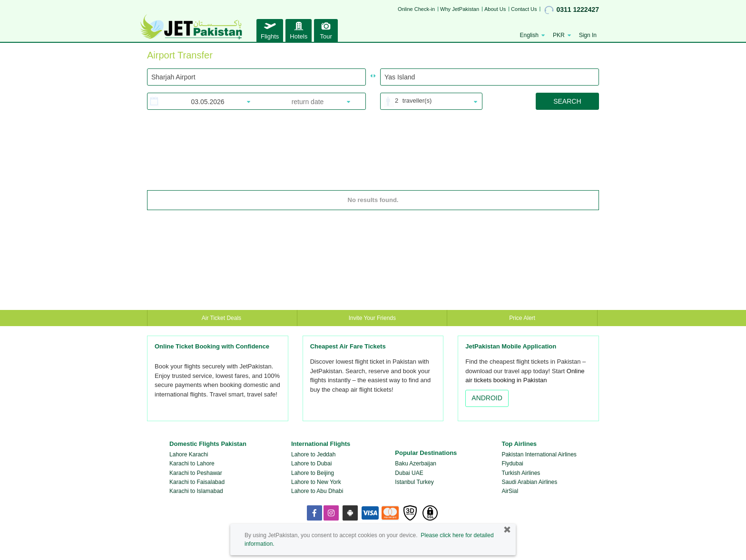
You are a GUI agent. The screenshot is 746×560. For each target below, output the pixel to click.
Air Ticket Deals (222, 318)
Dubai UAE (409, 473)
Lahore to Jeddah (313, 454)
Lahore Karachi (189, 454)
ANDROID (487, 398)
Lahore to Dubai (311, 463)
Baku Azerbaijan (416, 463)
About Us (495, 9)
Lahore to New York (316, 482)
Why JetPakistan (460, 9)
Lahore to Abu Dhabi (317, 491)
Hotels (299, 29)
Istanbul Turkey (414, 482)
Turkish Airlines (521, 473)
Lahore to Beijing (313, 473)
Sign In (588, 35)
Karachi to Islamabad (196, 491)
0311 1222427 (572, 10)
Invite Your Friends (372, 318)
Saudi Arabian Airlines (529, 482)
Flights (270, 29)
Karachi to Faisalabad (197, 482)
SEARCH (567, 101)
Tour (326, 29)
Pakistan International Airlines (539, 454)
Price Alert (522, 318)
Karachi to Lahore (192, 463)
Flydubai (512, 463)
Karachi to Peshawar (196, 473)
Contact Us (524, 9)
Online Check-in (416, 9)
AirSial (510, 491)
